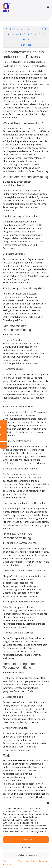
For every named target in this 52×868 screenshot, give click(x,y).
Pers (29, 45)
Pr (28, 39)
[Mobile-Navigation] (48, 7)
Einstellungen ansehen (26, 855)
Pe (24, 39)
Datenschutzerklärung (28, 861)
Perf (23, 45)
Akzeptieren (26, 840)
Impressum (44, 861)
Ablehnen (26, 847)
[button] (48, 803)
